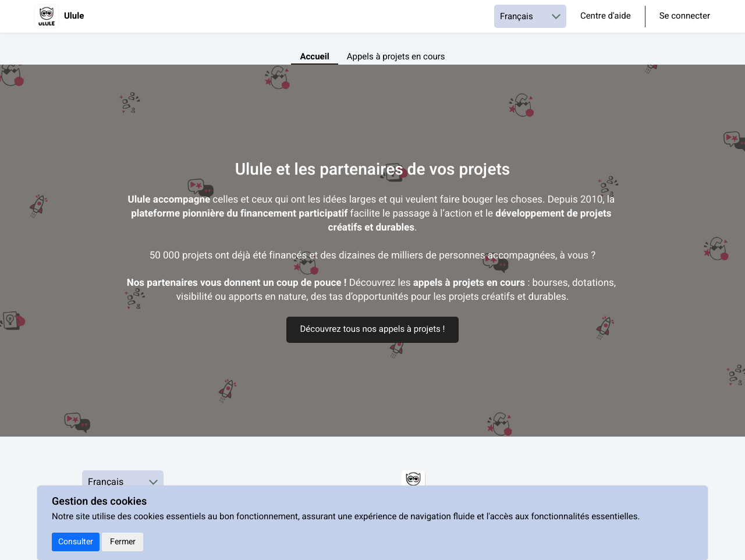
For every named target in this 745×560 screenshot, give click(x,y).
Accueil (314, 57)
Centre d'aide (606, 16)
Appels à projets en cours (396, 57)
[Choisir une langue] (530, 16)
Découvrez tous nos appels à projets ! (373, 329)
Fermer (123, 542)
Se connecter (685, 17)
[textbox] (372, 249)
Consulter (76, 542)
